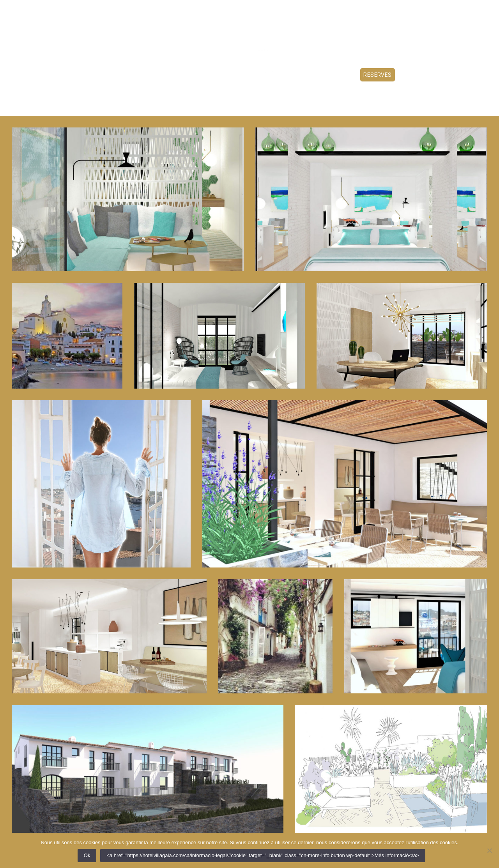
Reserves (378, 75)
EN (438, 10)
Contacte (263, 75)
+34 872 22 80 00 (467, 10)
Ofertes (297, 75)
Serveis (228, 75)
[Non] (489, 850)
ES (405, 10)
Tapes (200, 75)
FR (427, 10)
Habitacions (165, 75)
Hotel (130, 75)
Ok (87, 855)
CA (416, 10)
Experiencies (336, 75)
